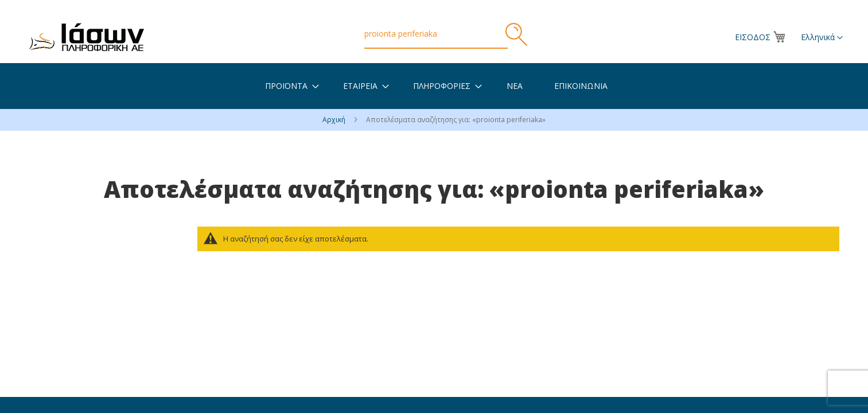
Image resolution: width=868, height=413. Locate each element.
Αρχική (335, 120)
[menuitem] (286, 86)
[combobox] (436, 34)
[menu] (434, 86)
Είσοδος (753, 37)
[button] (822, 38)
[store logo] (87, 37)
